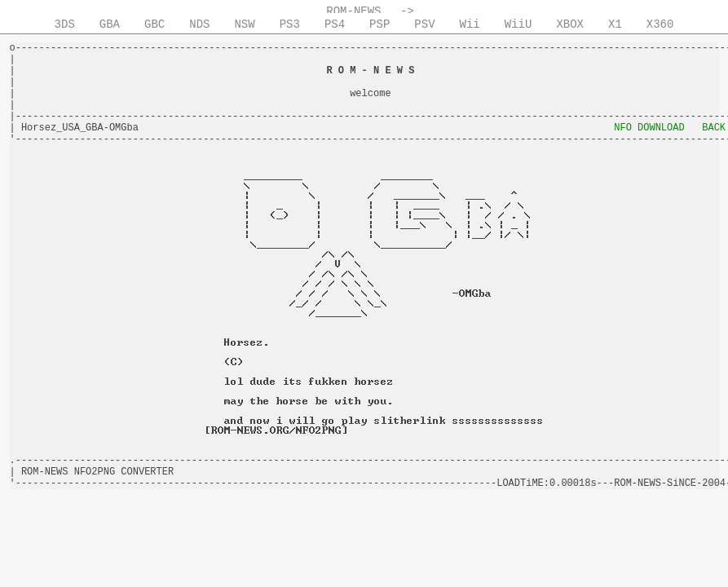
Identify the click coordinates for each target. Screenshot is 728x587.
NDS (199, 24)
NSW (244, 24)
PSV (424, 24)
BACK (714, 128)
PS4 (335, 24)
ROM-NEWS (353, 11)
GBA (110, 24)
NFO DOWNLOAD (649, 128)
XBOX (570, 24)
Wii (470, 24)
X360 (660, 24)
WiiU (518, 24)
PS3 (290, 24)
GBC (154, 24)
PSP (379, 24)
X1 (615, 24)
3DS (65, 24)
